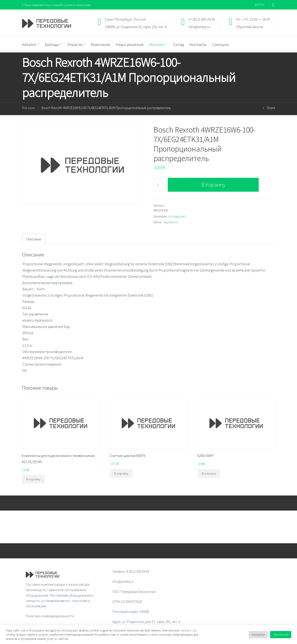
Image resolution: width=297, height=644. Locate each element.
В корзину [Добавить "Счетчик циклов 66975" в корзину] (121, 474)
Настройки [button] (258, 635)
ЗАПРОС (260, 5)
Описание (34, 239)
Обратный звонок (250, 27)
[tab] (34, 239)
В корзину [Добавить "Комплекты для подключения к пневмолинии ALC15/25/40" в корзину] (33, 479)
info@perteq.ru (199, 27)
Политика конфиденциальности (50, 616)
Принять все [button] (281, 635)
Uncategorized (177, 217)
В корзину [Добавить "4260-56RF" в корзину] (209, 474)
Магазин (28, 108)
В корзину (213, 185)
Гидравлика (170, 223)
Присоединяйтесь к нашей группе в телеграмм (58, 5)
